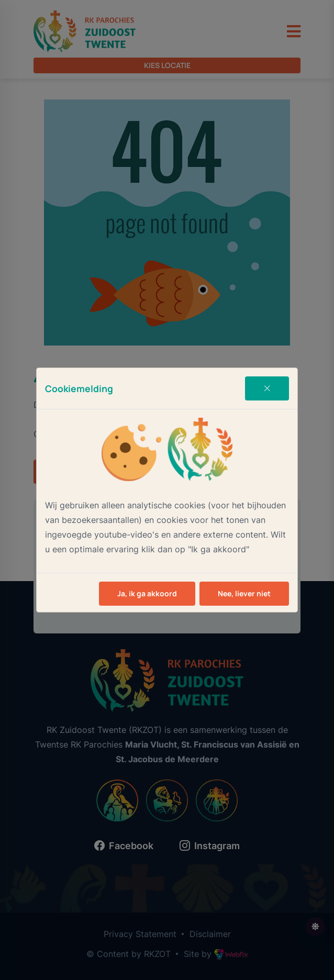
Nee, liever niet (244, 593)
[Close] (267, 388)
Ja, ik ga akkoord (147, 593)
